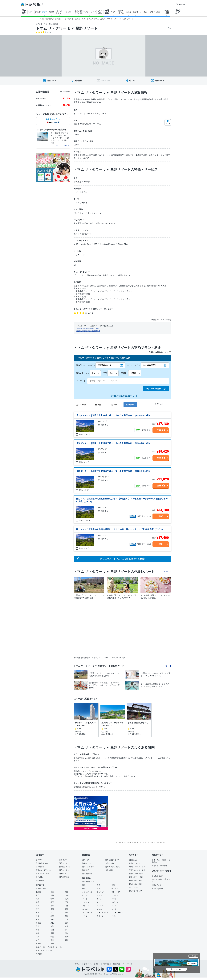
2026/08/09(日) (150, 365)
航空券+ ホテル (121, 12)
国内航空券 (40, 867)
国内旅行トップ (42, 888)
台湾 (99, 885)
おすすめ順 (81, 405)
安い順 (98, 405)
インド (85, 895)
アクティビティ (90, 12)
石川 (38, 913)
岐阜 (67, 916)
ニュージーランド (118, 913)
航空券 (38, 12)
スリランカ (101, 895)
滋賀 (38, 919)
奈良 (52, 923)
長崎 (67, 937)
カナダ (99, 902)
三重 (52, 916)
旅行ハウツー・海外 (136, 877)
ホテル (45, 12)
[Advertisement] (136, 813)
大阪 (67, 919)
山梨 (67, 906)
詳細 (161, 516)
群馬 (38, 902)
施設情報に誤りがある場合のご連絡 (87, 328)
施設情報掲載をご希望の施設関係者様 (88, 331)
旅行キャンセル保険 (159, 866)
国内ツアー (40, 860)
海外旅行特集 (87, 874)
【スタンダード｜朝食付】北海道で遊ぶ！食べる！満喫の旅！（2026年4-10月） (113, 415)
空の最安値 (40, 881)
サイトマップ (127, 964)
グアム (99, 899)
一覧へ (167, 572)
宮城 (52, 895)
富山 (67, 909)
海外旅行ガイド (134, 863)
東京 (38, 906)
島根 (38, 930)
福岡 (38, 937)
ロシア (114, 909)
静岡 (67, 913)
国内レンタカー (65, 870)
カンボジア (116, 895)
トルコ (85, 916)
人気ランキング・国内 (137, 867)
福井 (52, 913)
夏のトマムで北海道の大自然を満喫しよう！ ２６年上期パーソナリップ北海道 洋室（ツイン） (120, 529)
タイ (99, 888)
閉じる (194, 956)
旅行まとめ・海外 (135, 884)
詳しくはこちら (177, 969)
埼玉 (52, 902)
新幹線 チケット (59, 12)
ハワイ (85, 899)
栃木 (52, 899)
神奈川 (53, 906)
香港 (113, 885)
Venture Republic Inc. (105, 974)
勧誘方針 (117, 964)
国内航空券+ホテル (43, 863)
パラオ (114, 899)
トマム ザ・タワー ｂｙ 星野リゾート (67, 28)
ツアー (31, 12)
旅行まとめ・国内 (135, 881)
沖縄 (52, 944)
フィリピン (101, 892)
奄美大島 (39, 954)
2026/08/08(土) (104, 365)
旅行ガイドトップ (135, 891)
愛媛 (52, 933)
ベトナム (115, 888)
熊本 (52, 940)
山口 (52, 930)
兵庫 (67, 923)
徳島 (38, 933)
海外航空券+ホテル (113, 860)
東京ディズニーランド (44, 950)
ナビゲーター (134, 887)
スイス (99, 909)
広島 (67, 926)
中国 (84, 888)
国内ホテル (63, 863)
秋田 (38, 895)
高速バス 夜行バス (78, 12)
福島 (38, 899)
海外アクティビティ (113, 867)
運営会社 (78, 964)
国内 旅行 (24, 12)
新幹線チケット (65, 867)
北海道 (38, 892)
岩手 (67, 892)
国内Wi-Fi (63, 874)
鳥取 (52, 926)
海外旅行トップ (88, 882)
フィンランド (87, 913)
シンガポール (87, 892)
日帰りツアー (64, 860)
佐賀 (52, 937)
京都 (52, 919)
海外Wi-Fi (86, 870)
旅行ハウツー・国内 (136, 874)
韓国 (84, 885)
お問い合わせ (157, 885)
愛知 (38, 916)
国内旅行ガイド (134, 860)
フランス (86, 906)
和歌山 (38, 923)
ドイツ (114, 906)
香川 (67, 930)
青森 (52, 892)
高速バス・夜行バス (43, 870)
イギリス (115, 902)
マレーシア (116, 892)
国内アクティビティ (43, 874)
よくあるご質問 (158, 876)
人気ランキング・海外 (137, 870)
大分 (38, 940)
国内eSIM (39, 877)
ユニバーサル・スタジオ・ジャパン (49, 947)
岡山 (38, 926)
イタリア (100, 906)
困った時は (181, 4)
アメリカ (86, 902)
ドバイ (114, 916)
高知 (67, 933)
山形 (67, 895)
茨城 (67, 899)
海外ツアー (86, 860)
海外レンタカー (88, 867)
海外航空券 (110, 863)
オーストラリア (103, 913)
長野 (38, 909)
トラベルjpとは (157, 888)
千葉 (67, 902)
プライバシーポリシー (92, 964)
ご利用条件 (107, 964)
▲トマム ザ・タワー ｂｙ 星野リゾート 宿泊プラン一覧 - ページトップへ (141, 842)
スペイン (86, 909)
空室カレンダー (84, 434)
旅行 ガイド (178, 12)
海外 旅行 (107, 12)
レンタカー (69, 12)
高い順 (114, 405)
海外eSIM (109, 870)
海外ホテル (86, 863)
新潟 (52, 909)
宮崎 (67, 940)
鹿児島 (38, 944)
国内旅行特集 (64, 877)
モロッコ (100, 916)
